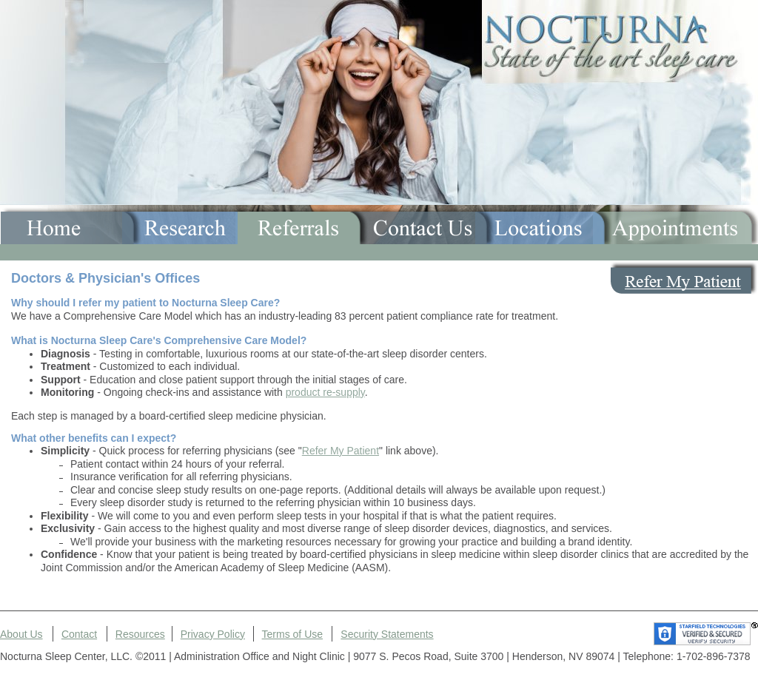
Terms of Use (292, 634)
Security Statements (387, 634)
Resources (140, 634)
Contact (79, 634)
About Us (21, 634)
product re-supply (325, 392)
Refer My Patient (341, 451)
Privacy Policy (213, 634)
